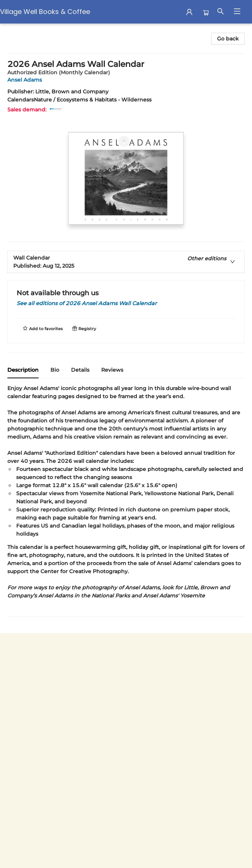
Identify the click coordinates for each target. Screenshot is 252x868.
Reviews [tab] (112, 370)
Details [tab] (80, 370)
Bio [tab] (55, 370)
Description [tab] (23, 370)
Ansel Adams (26, 80)
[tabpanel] (126, 501)
